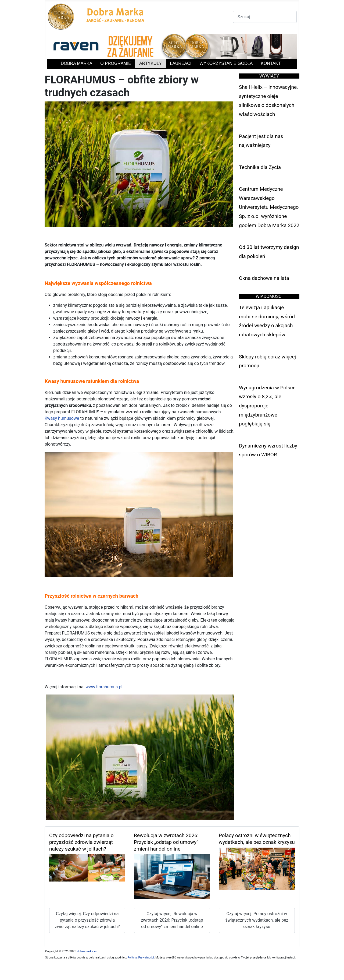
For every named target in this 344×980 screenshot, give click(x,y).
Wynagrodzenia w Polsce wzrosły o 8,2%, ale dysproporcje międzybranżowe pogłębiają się (267, 406)
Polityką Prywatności (141, 958)
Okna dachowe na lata (264, 278)
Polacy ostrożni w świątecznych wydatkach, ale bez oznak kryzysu (257, 839)
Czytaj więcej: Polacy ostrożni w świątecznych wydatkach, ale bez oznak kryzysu (257, 920)
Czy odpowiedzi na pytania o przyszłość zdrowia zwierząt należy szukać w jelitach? (81, 842)
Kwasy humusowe (62, 418)
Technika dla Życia (260, 167)
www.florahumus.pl (104, 687)
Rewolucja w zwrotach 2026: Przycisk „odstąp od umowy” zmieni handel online (166, 842)
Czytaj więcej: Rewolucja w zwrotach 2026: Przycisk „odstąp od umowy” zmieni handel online (172, 920)
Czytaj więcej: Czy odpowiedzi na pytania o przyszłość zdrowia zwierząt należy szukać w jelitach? (87, 920)
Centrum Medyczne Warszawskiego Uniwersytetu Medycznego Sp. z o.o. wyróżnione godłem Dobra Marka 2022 (269, 207)
